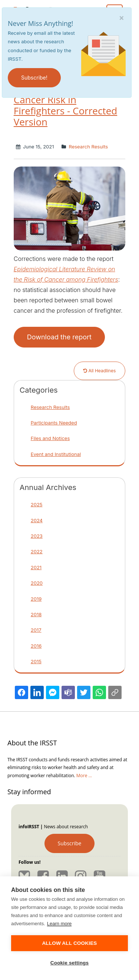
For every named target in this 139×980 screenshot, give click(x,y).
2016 (36, 646)
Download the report (59, 337)
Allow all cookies (69, 943)
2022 (37, 551)
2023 (37, 536)
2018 (36, 614)
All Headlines (100, 371)
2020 (37, 583)
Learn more (59, 924)
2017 (36, 630)
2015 (36, 661)
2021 (36, 567)
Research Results (88, 147)
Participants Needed (54, 423)
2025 (37, 504)
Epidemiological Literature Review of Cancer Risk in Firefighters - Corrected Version (65, 100)
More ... (84, 776)
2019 (36, 599)
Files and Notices (50, 438)
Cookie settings (70, 963)
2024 (37, 520)
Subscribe (70, 843)
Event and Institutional (56, 454)
